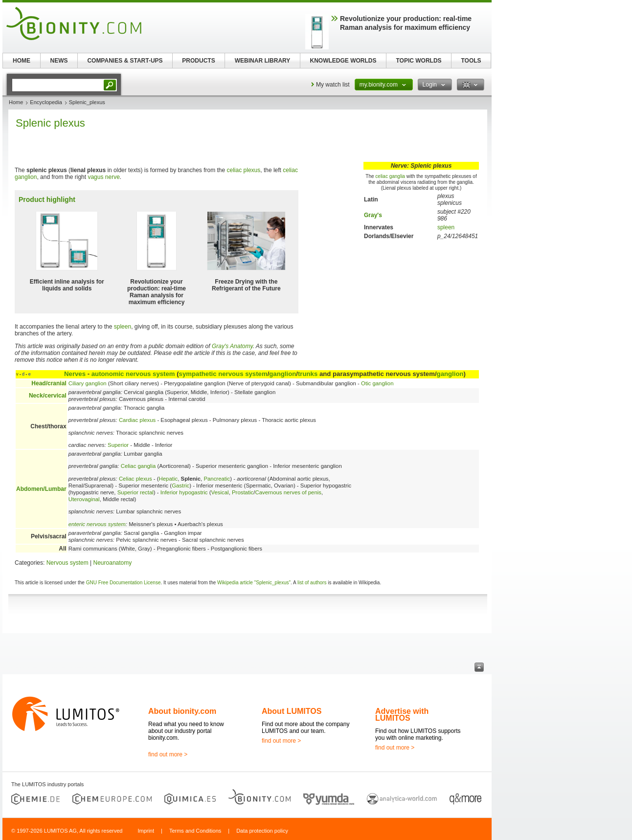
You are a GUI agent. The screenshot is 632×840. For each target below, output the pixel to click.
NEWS (59, 61)
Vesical (220, 492)
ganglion (282, 374)
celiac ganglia (390, 176)
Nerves (75, 374)
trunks (308, 374)
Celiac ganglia (138, 466)
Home (16, 102)
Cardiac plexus (137, 420)
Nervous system (68, 563)
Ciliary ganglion (88, 383)
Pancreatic (217, 479)
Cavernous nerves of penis (288, 492)
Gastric (181, 486)
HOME (22, 61)
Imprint (146, 831)
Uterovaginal (84, 499)
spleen (446, 227)
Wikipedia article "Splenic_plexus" (254, 583)
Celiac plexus (135, 479)
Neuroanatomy (113, 563)
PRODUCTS (198, 61)
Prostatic (243, 492)
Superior (118, 445)
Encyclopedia (46, 102)
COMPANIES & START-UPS (125, 61)
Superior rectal (135, 492)
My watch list (333, 85)
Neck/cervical (48, 396)
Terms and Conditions (195, 831)
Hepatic (169, 479)
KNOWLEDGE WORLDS (343, 61)
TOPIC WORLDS (418, 61)
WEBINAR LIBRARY (263, 61)
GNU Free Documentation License (124, 583)
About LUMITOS (292, 711)
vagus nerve (103, 177)
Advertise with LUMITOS (402, 715)
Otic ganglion (377, 383)
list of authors (312, 583)
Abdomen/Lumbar (41, 489)
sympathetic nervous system (223, 374)
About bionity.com (182, 711)
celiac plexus (244, 170)
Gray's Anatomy (232, 346)
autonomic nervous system (133, 374)
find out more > (168, 754)
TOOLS (471, 61)
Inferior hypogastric (184, 492)
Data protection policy (262, 831)
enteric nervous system (97, 524)
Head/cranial (49, 383)
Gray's (373, 215)
